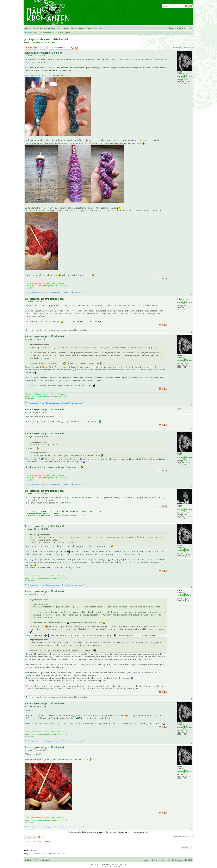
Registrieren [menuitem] (176, 28)
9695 (185, 515)
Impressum (147, 860)
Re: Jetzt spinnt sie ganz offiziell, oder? (45, 299)
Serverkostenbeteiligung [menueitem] (73, 28)
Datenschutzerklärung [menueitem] (50, 28)
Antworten (31, 48)
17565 (186, 80)
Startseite (31, 33)
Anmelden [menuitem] (188, 28)
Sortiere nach (119, 832)
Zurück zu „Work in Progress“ (39, 841)
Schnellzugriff (33, 28)
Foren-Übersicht (43, 33)
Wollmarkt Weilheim (51, 70)
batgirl (180, 72)
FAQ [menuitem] (102, 28)
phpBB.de (119, 866)
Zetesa (180, 505)
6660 (185, 306)
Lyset (32, 442)
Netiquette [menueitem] (91, 28)
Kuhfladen (52, 42)
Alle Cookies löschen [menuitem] (162, 860)
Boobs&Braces (41, 42)
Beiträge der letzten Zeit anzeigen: (86, 832)
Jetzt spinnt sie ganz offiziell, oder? (46, 39)
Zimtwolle (32, 70)
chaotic (180, 298)
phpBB (100, 864)
